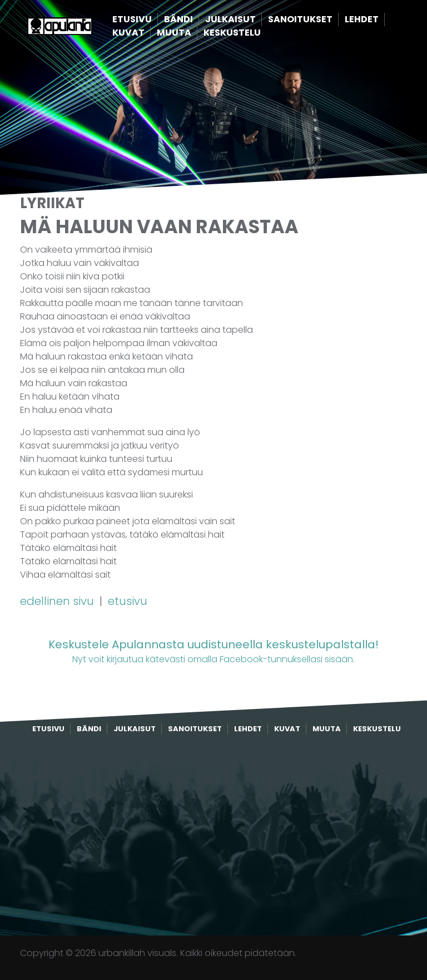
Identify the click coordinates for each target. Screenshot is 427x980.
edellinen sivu (58, 601)
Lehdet (379, 20)
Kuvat (146, 33)
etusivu (128, 601)
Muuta (191, 33)
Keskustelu (249, 33)
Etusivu (149, 20)
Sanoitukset (317, 20)
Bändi (196, 20)
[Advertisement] (213, 835)
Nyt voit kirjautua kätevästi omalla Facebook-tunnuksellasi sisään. (213, 651)
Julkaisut (248, 20)
